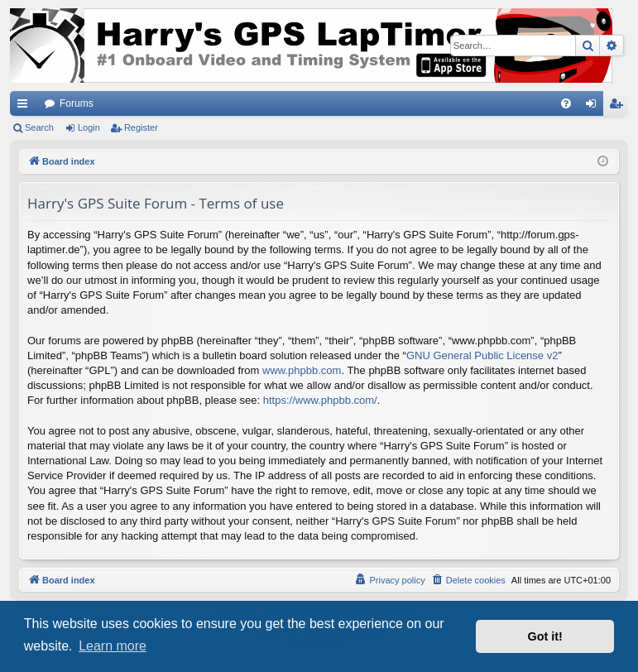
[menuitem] (566, 103)
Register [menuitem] (619, 107)
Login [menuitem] (595, 107)
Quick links (26, 107)
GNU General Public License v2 (482, 355)
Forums (77, 103)
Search (39, 127)
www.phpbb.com (302, 370)
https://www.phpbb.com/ (320, 400)
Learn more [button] (113, 646)
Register (141, 127)
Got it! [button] (545, 636)
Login (89, 127)
